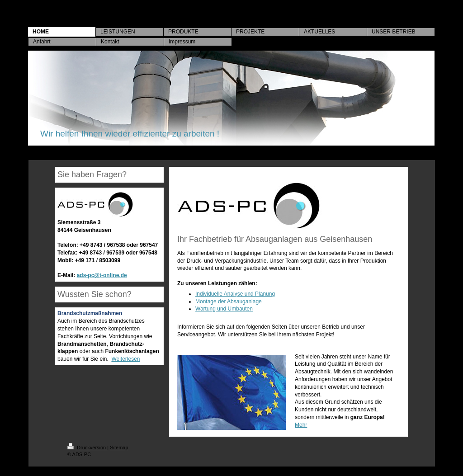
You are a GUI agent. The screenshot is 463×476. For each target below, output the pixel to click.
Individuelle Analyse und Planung (235, 294)
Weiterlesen (125, 359)
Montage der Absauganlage (229, 302)
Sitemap (119, 448)
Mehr (301, 425)
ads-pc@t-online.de (102, 275)
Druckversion (87, 448)
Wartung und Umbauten (224, 309)
